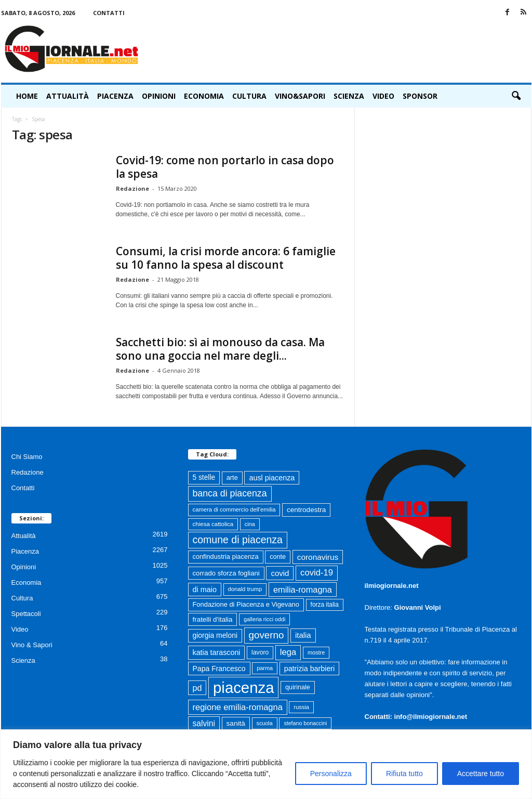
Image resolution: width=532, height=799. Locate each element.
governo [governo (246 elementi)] (267, 635)
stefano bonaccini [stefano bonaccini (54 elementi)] (305, 723)
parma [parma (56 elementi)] (265, 668)
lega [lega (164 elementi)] (288, 652)
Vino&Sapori (300, 96)
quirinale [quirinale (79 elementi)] (298, 687)
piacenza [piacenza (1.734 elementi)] (243, 687)
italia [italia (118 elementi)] (303, 635)
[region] (266, 764)
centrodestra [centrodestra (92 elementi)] (306, 510)
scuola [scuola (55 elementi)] (265, 723)
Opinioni (159, 96)
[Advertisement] (342, 49)
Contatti (109, 13)
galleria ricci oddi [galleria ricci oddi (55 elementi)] (264, 619)
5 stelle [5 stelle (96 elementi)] (204, 477)
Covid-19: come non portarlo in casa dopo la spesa (225, 167)
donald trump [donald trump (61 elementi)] (245, 589)
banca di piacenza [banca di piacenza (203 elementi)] (230, 493)
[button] (516, 96)
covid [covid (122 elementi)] (280, 573)
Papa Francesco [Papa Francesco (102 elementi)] (219, 669)
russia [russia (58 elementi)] (301, 707)
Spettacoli (26, 614)
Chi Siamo (27, 457)
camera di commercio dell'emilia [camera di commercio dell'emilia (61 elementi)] (234, 509)
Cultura (249, 96)
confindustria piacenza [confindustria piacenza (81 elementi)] (226, 556)
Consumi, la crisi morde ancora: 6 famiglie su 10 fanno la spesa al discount (226, 258)
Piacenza (115, 96)
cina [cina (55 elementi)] (250, 524)
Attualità (68, 96)
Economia (204, 96)
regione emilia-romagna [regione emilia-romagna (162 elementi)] (238, 707)
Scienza (349, 96)
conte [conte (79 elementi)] (278, 557)
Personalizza (331, 774)
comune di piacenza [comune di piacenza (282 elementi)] (238, 540)
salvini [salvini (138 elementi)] (204, 723)
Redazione (132, 188)
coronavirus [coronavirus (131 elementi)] (318, 557)
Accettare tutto (481, 774)
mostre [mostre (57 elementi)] (316, 652)
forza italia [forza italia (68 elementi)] (325, 605)
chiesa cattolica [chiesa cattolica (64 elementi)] (213, 524)
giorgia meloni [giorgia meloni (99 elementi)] (215, 635)
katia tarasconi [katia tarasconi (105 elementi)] (217, 652)
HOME (27, 96)
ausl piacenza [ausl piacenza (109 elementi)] (272, 478)
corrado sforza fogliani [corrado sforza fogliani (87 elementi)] (226, 573)
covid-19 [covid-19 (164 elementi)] (317, 573)
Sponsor (420, 96)
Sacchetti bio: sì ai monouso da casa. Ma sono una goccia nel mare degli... (220, 349)
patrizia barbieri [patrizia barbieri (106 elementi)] (310, 669)
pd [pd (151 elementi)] (197, 688)
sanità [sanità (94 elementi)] (236, 723)
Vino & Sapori (32, 645)
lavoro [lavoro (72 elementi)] (260, 652)
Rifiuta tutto (404, 774)
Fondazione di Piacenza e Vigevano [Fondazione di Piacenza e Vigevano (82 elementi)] (246, 604)
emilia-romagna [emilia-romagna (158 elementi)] (303, 590)
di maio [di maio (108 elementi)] (205, 590)
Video (383, 96)
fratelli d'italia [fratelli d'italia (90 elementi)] (213, 619)
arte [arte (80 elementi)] (232, 477)
